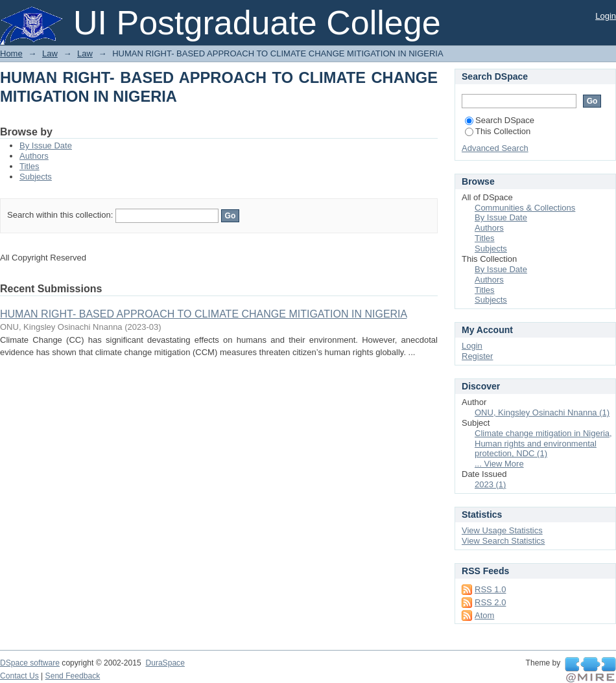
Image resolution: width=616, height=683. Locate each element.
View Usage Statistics (502, 530)
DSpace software (30, 663)
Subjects (36, 177)
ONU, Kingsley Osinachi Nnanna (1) (542, 412)
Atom (484, 615)
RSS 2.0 (490, 602)
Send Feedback (73, 676)
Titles (30, 166)
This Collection (498, 131)
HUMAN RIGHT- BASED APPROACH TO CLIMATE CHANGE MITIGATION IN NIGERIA (203, 314)
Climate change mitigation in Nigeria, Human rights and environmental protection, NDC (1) (543, 444)
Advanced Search (495, 148)
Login (606, 16)
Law (50, 53)
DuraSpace (165, 663)
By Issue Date (46, 145)
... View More (499, 464)
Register (477, 356)
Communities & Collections (525, 208)
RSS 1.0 (490, 589)
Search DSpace (500, 120)
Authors (34, 156)
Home (11, 53)
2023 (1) (490, 484)
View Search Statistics (503, 541)
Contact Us (19, 676)
